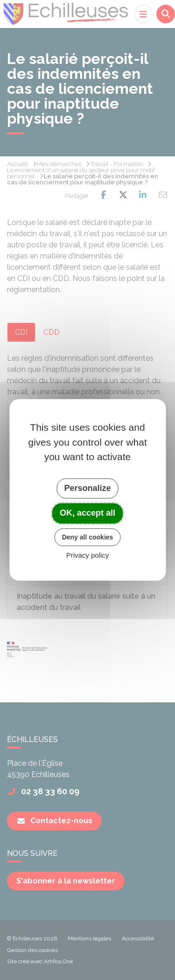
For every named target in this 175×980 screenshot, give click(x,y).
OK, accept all (87, 513)
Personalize (87, 488)
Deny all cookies (88, 537)
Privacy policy (88, 556)
